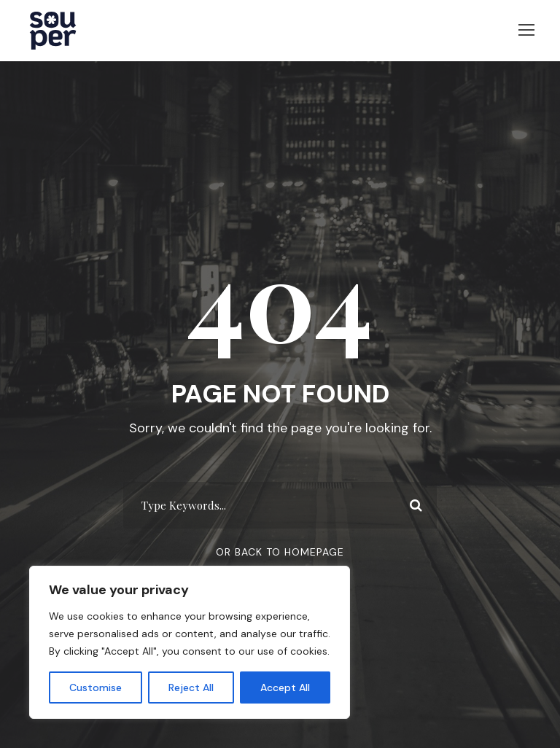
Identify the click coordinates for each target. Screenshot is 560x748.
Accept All (285, 687)
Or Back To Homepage (280, 558)
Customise (96, 687)
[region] (190, 642)
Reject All (191, 687)
